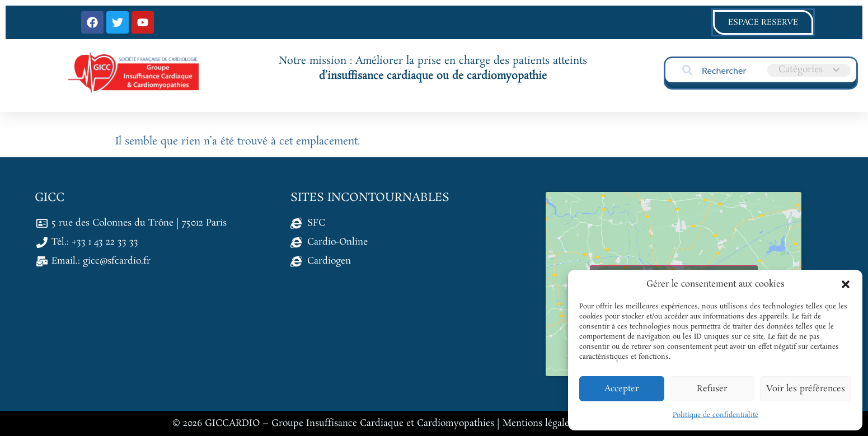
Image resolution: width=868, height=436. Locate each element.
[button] (846, 284)
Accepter (621, 389)
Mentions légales (538, 423)
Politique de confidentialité (715, 415)
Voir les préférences (806, 389)
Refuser (712, 389)
